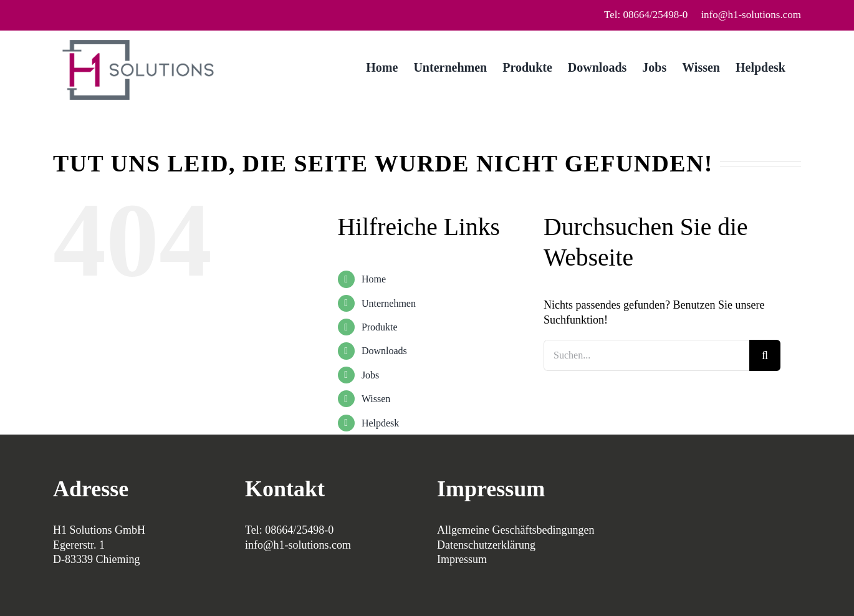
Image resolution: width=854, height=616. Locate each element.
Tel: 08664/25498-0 (646, 15)
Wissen (376, 399)
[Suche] (765, 355)
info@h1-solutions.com (751, 15)
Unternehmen (389, 303)
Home (374, 279)
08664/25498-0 (299, 530)
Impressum (462, 559)
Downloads (384, 351)
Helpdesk (380, 423)
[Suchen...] (646, 355)
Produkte (380, 327)
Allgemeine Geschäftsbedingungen (516, 530)
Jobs (370, 375)
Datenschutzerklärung (486, 545)
